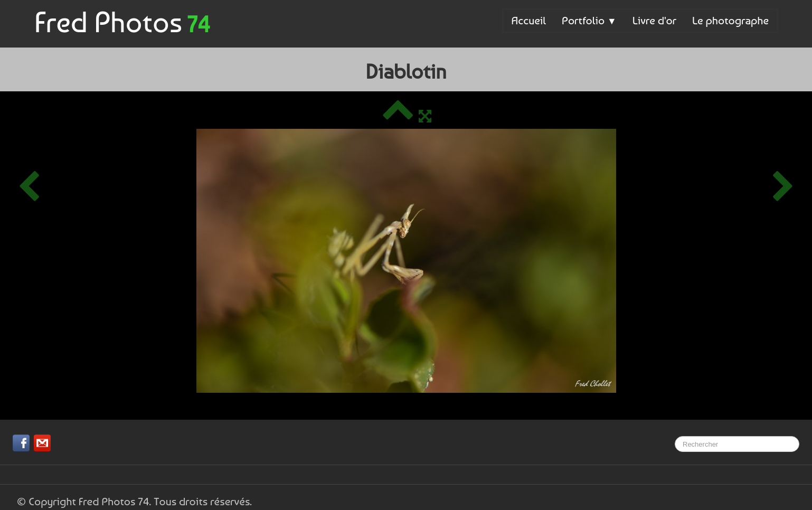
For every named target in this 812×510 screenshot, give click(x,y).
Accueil (529, 20)
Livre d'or (654, 20)
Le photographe (730, 20)
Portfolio (589, 20)
